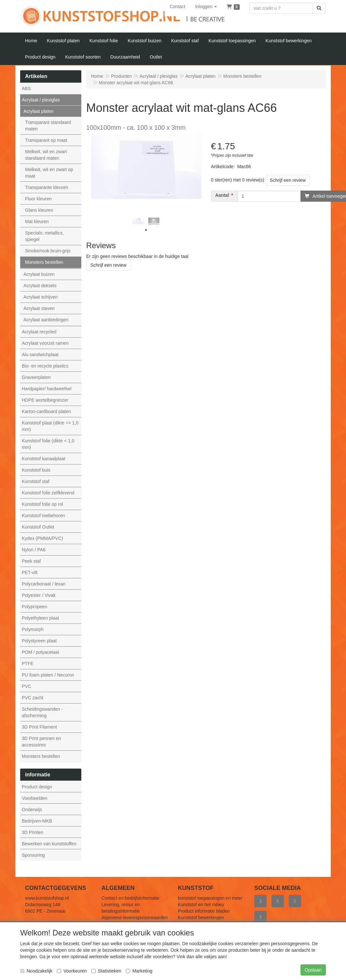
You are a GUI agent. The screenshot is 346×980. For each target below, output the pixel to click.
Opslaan (313, 970)
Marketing (139, 971)
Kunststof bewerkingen (201, 918)
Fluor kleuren (38, 199)
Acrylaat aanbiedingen (46, 320)
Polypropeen (35, 607)
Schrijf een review (288, 180)
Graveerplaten (36, 377)
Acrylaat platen (39, 111)
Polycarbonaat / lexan (44, 584)
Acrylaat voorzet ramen (45, 343)
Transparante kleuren (47, 187)
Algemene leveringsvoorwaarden (135, 918)
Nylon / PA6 (34, 550)
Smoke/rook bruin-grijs (48, 251)
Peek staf (31, 561)
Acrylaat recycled (39, 332)
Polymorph (33, 629)
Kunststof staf (36, 481)
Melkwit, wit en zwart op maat (49, 173)
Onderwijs (32, 810)
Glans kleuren (39, 210)
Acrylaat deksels (40, 286)
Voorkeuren (72, 971)
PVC (27, 686)
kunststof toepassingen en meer (210, 898)
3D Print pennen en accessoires (41, 742)
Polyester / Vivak (39, 595)
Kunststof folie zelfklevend (48, 493)
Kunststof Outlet (38, 527)
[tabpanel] (138, 221)
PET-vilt (30, 572)
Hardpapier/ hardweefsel (47, 389)
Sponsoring (33, 855)
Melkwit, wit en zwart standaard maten (46, 155)
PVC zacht (33, 698)
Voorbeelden (35, 798)
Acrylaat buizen (39, 274)
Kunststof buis (36, 470)
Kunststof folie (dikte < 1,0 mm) (48, 444)
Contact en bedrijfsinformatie (130, 898)
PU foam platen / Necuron (48, 675)
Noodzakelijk (36, 971)
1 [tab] (146, 230)
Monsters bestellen (44, 262)
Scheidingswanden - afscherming (42, 712)
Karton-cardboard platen (46, 411)
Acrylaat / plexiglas (41, 100)
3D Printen (33, 832)
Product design (37, 787)
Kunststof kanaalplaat (44, 459)
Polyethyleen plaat (40, 618)
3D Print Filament (39, 727)
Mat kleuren (37, 222)
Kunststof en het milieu (201, 905)
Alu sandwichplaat (40, 355)
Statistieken (106, 971)
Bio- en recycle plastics (45, 366)
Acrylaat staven (39, 308)
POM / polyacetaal (40, 652)
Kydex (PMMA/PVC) (42, 538)
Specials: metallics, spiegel (44, 236)
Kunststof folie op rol (42, 504)
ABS (26, 88)
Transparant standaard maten (48, 126)
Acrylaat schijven (40, 297)
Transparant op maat (46, 140)
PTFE (28, 664)
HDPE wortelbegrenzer (45, 400)
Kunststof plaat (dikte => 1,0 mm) (50, 426)
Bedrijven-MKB (37, 821)
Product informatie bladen (204, 911)
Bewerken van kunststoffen (49, 844)
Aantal (222, 195)
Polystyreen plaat (39, 641)
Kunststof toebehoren (43, 516)
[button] (206, 7)
